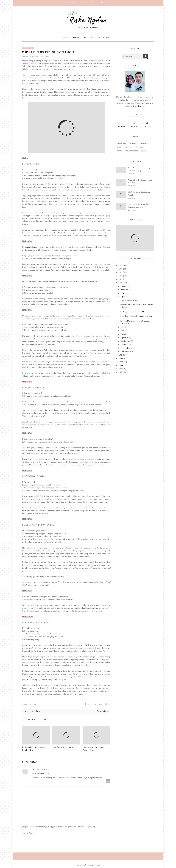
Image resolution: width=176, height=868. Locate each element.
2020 (121, 283)
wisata (144, 151)
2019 (121, 279)
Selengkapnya (139, 106)
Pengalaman (28, 48)
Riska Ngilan (29, 57)
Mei (122, 327)
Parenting (128, 147)
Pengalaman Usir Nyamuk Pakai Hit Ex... (94, 749)
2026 (121, 372)
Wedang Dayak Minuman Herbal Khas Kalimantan (140, 182)
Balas (108, 781)
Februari (124, 290)
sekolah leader (31, 247)
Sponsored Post (132, 151)
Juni (123, 331)
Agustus (124, 338)
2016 (121, 269)
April (123, 297)
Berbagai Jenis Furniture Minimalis (135, 312)
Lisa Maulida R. (41, 770)
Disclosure (103, 38)
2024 (121, 365)
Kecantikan (121, 143)
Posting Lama (103, 711)
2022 (121, 359)
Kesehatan (133, 143)
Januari (124, 286)
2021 (121, 355)
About (76, 38)
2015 (120, 266)
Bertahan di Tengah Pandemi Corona (136, 317)
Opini (119, 147)
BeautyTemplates (94, 865)
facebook (122, 124)
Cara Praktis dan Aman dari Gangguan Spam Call (138, 206)
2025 (121, 369)
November (125, 348)
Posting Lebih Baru (32, 711)
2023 (121, 362)
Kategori (89, 38)
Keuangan (144, 143)
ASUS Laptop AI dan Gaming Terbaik (139, 194)
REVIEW (120, 151)
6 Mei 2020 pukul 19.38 (41, 774)
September (126, 341)
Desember (125, 352)
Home (66, 38)
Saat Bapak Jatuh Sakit (63, 747)
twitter (147, 124)
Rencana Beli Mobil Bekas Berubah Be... (33, 749)
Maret (124, 293)
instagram (134, 124)
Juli (122, 334)
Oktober (124, 345)
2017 (120, 272)
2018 (121, 276)
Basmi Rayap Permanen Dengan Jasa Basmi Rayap (140, 169)
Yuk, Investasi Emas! (129, 300)
